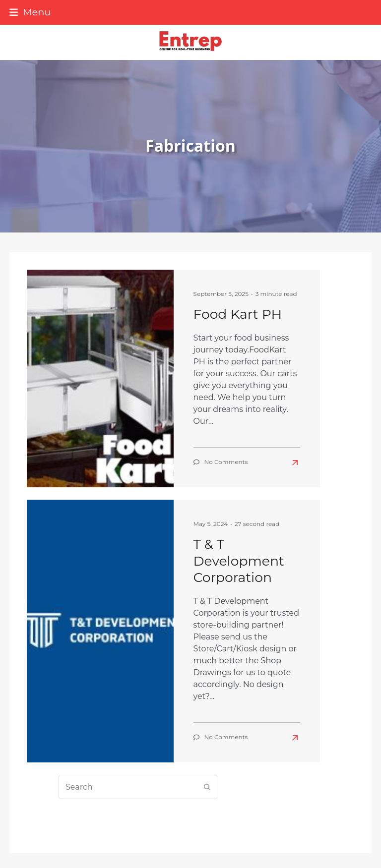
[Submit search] (207, 787)
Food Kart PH (238, 314)
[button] (30, 12)
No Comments (226, 462)
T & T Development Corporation (239, 561)
